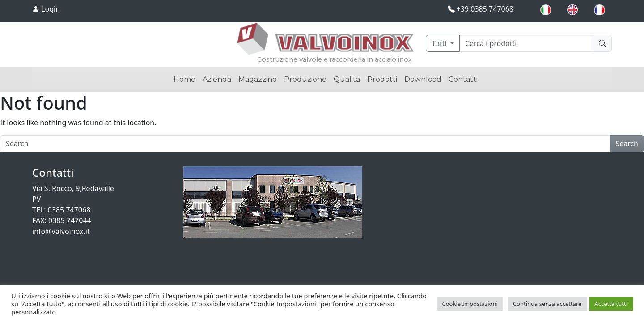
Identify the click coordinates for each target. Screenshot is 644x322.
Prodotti (382, 79)
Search (627, 144)
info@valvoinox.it (61, 231)
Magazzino (258, 79)
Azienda (217, 79)
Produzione (305, 79)
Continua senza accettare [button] (547, 304)
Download (423, 79)
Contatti (463, 79)
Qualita (347, 79)
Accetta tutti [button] (611, 304)
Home (184, 79)
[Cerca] (526, 43)
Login (46, 9)
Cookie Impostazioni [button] (470, 304)
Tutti (440, 43)
